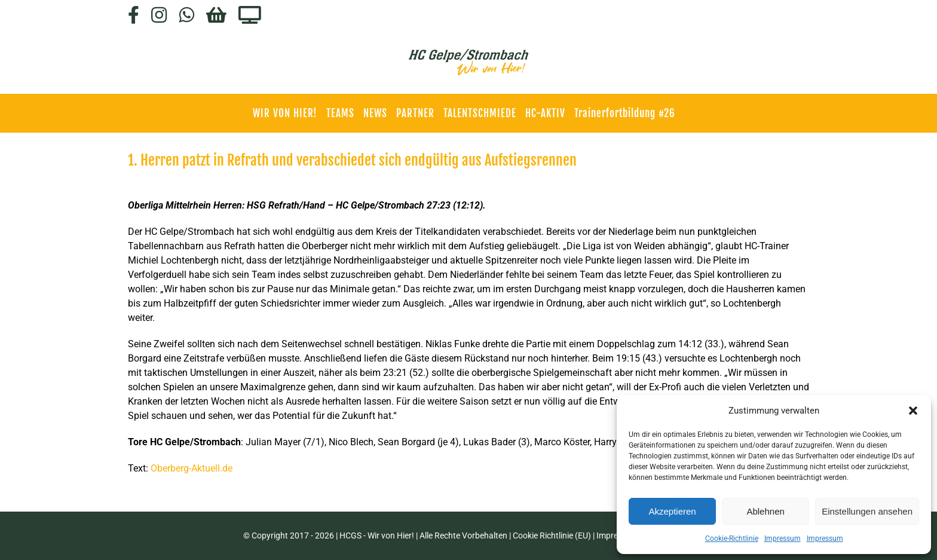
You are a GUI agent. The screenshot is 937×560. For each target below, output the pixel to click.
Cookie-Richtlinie (732, 538)
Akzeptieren (672, 511)
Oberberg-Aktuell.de (192, 468)
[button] (913, 411)
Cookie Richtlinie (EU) (552, 535)
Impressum (783, 538)
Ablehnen (765, 511)
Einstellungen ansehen (867, 511)
